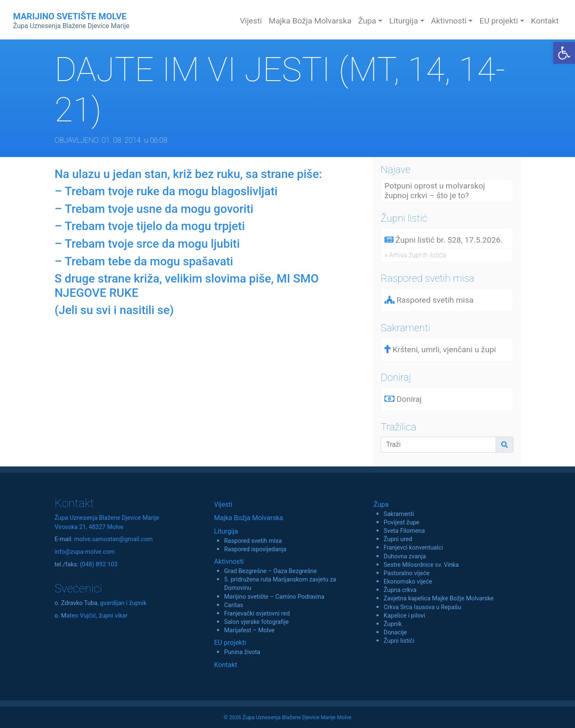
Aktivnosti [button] (449, 21)
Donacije (395, 632)
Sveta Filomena (404, 531)
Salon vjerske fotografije (256, 622)
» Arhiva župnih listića (415, 255)
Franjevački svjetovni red (257, 614)
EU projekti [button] (499, 21)
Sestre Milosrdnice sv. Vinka (421, 565)
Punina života (242, 652)
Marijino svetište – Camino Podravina (274, 597)
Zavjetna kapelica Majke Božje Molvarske (439, 598)
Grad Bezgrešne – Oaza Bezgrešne (271, 571)
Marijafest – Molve (249, 630)
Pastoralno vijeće (406, 573)
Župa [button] (367, 21)
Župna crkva (400, 590)
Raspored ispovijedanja (255, 549)
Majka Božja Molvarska (310, 21)
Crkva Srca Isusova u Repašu (422, 607)
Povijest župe (401, 522)
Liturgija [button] (404, 21)
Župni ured (398, 539)
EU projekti (230, 643)
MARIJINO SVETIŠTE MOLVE (71, 21)
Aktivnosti (229, 562)
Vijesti (251, 21)
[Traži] (438, 445)
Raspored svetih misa (253, 541)
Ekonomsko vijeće (408, 582)
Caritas (234, 605)
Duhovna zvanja (405, 556)
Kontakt (545, 21)
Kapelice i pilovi (404, 616)
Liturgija (226, 531)
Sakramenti (399, 514)
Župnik (393, 624)
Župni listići (399, 641)
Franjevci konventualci (413, 548)
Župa (381, 504)
